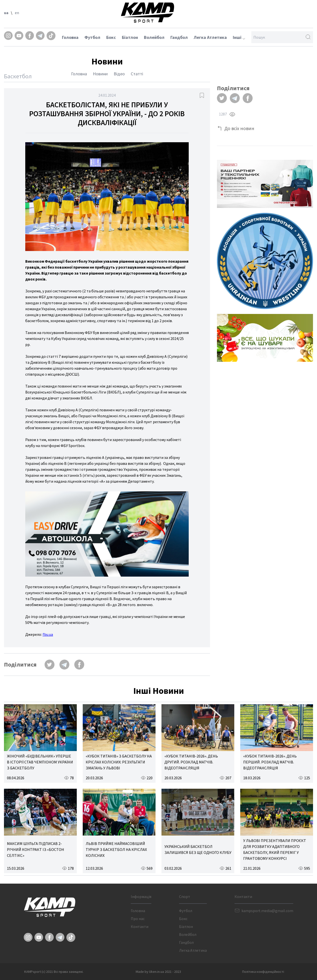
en (17, 13)
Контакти (140, 926)
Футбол (92, 37)
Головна (70, 37)
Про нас (138, 919)
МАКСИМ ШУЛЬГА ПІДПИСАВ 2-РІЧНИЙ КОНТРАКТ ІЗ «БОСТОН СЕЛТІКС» (36, 849)
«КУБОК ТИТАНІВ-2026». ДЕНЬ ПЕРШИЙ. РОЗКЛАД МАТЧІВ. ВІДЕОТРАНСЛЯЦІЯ (270, 762)
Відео (119, 74)
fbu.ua (48, 634)
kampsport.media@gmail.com (267, 911)
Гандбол (179, 37)
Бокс (111, 37)
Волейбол (154, 37)
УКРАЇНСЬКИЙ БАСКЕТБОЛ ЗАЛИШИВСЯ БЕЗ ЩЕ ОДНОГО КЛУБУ (198, 849)
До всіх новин (239, 128)
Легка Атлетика (210, 37)
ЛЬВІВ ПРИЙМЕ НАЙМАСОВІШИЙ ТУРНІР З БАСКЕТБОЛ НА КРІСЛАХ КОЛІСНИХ (116, 849)
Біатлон (130, 37)
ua (6, 13)
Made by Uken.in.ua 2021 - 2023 (158, 972)
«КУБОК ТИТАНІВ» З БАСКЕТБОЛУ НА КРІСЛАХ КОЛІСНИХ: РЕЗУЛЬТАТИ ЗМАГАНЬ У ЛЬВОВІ (119, 762)
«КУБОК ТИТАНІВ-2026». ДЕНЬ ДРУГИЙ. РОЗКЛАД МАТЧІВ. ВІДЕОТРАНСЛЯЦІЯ (191, 762)
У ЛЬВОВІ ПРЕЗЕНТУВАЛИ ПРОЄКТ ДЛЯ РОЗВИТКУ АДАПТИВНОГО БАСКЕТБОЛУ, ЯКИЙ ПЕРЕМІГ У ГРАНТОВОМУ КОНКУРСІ (275, 849)
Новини (100, 74)
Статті (137, 74)
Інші (239, 37)
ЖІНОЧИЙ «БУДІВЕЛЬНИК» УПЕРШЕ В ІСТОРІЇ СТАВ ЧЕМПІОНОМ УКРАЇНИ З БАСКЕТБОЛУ (40, 762)
